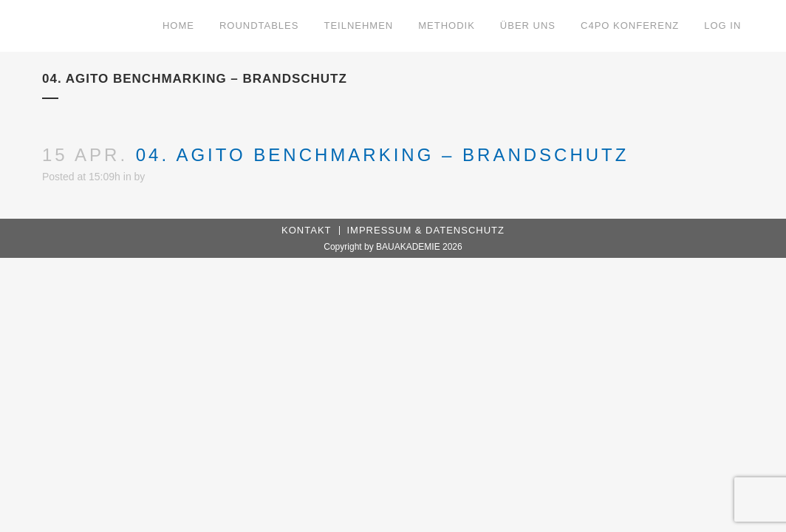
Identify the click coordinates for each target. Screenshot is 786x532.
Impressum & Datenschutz (426, 230)
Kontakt (306, 230)
